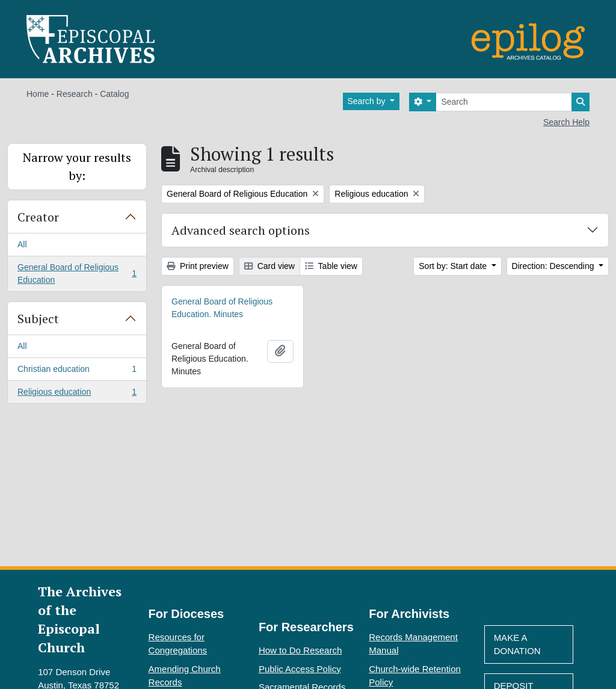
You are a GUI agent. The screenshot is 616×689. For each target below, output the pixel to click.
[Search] (504, 102)
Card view (269, 266)
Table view (331, 266)
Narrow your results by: (77, 166)
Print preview (198, 266)
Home (38, 94)
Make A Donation (517, 644)
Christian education (77, 371)
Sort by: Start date (454, 266)
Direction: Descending (554, 266)
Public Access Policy (300, 669)
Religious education (77, 394)
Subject (38, 319)
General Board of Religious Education (77, 273)
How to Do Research (300, 650)
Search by (368, 101)
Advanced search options (241, 230)
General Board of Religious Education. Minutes (222, 308)
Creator (38, 217)
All (22, 244)
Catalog (114, 94)
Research (75, 94)
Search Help (566, 122)
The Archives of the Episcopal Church (80, 619)
